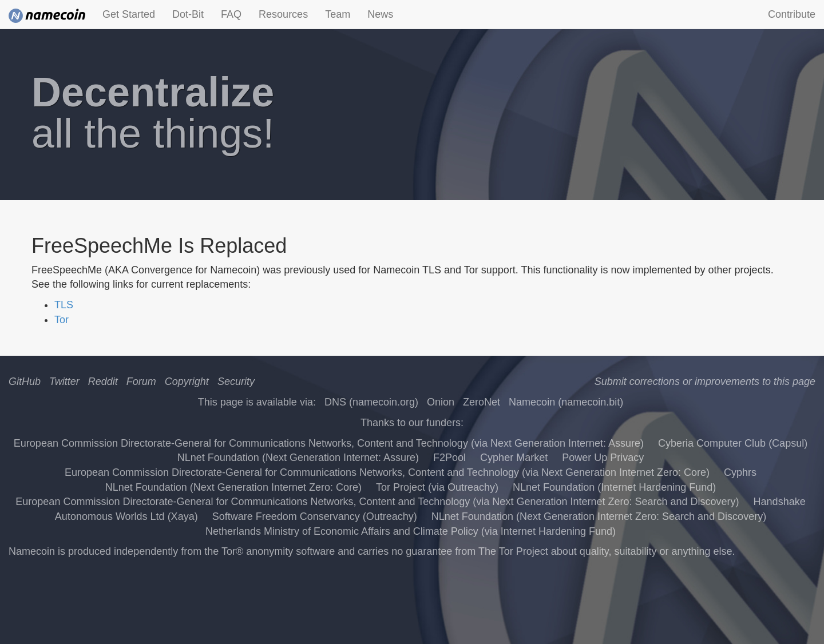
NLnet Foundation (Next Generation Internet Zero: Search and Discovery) (599, 516)
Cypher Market (514, 458)
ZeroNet (482, 402)
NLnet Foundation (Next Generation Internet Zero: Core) (233, 487)
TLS (64, 305)
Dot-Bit (188, 14)
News (380, 14)
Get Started (129, 14)
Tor (62, 320)
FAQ (231, 14)
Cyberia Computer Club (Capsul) (733, 443)
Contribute (792, 14)
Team (338, 14)
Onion (441, 402)
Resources (283, 14)
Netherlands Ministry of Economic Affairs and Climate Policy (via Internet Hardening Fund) (411, 531)
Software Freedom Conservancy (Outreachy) (315, 516)
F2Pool (449, 458)
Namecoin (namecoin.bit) (566, 402)
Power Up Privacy (603, 458)
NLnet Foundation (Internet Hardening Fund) (614, 487)
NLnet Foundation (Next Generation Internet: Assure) (298, 458)
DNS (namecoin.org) (371, 402)
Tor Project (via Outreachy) (437, 487)
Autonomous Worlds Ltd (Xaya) (126, 516)
